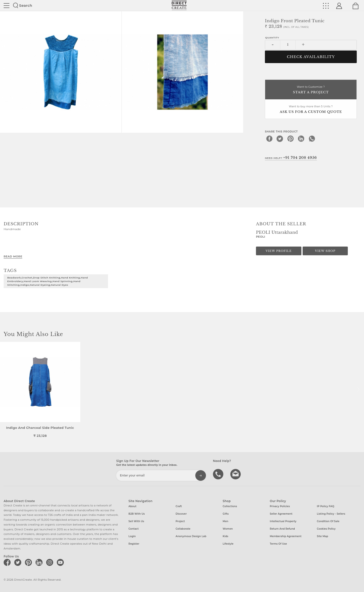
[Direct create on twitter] (19, 562)
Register (134, 544)
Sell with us (136, 521)
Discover (181, 514)
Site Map (322, 536)
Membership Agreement (286, 536)
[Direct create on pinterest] (29, 562)
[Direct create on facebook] (8, 562)
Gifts (226, 514)
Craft (179, 506)
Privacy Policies (280, 506)
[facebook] (269, 139)
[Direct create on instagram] (51, 562)
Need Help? (291, 158)
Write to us (236, 474)
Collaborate (183, 529)
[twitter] (280, 139)
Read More (13, 256)
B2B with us (137, 514)
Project (180, 521)
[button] (358, 390)
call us (219, 474)
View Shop (325, 251)
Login (132, 536)
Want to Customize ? (311, 90)
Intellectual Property (283, 521)
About (133, 506)
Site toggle (7, 6)
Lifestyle (228, 544)
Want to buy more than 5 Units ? (311, 110)
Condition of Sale (328, 521)
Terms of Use (278, 544)
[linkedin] (301, 139)
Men (225, 521)
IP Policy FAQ (326, 506)
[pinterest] (291, 139)
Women (228, 529)
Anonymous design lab (191, 536)
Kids (225, 536)
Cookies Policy (326, 529)
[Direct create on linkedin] (40, 562)
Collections (230, 506)
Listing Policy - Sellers (331, 514)
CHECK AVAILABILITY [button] (311, 57)
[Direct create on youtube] (61, 562)
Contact (134, 529)
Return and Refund (282, 529)
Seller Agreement (281, 514)
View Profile (279, 251)
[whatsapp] (312, 139)
